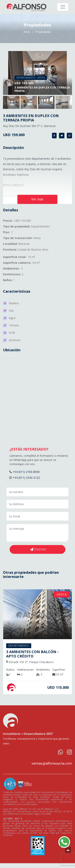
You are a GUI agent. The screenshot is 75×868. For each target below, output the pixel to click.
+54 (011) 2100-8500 (24, 472)
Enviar (38, 549)
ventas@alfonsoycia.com (52, 763)
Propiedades (43, 32)
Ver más (37, 199)
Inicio (27, 32)
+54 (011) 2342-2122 (25, 478)
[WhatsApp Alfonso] (64, 842)
